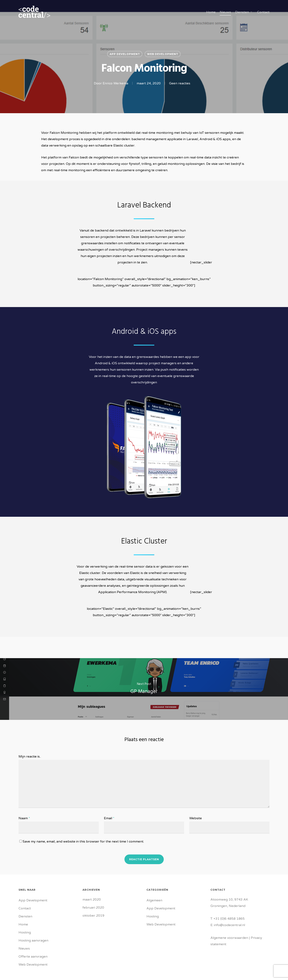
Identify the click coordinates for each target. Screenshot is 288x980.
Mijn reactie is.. (30, 757)
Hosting (25, 932)
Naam (24, 818)
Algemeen (154, 900)
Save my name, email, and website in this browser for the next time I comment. (83, 841)
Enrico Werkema (115, 83)
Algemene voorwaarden (229, 938)
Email (109, 818)
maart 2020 (92, 900)
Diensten (25, 916)
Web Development (163, 54)
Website (196, 818)
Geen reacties (180, 83)
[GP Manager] (144, 689)
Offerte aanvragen (33, 957)
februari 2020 (93, 908)
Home (23, 924)
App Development (125, 54)
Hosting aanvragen (33, 940)
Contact (25, 908)
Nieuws (24, 949)
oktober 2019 (93, 916)
